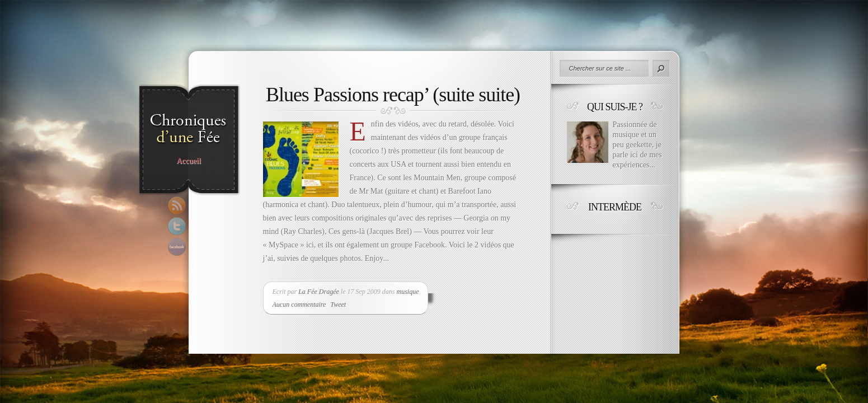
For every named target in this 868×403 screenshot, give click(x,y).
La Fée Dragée (319, 292)
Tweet (338, 304)
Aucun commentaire (299, 304)
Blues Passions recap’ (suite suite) (393, 95)
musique (407, 292)
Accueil (189, 161)
